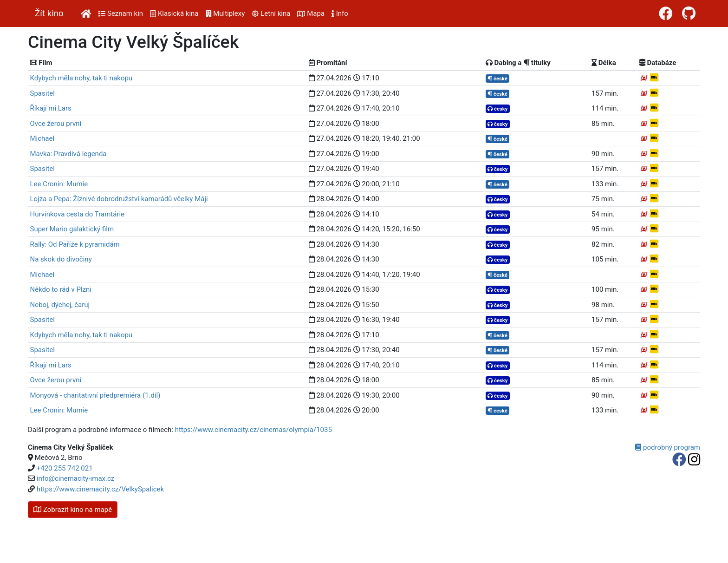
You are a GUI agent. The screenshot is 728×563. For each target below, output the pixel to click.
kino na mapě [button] (73, 510)
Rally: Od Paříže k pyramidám (75, 244)
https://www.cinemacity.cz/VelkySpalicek (100, 489)
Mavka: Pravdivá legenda (68, 154)
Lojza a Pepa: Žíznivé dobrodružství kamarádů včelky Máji (119, 199)
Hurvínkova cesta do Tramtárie (78, 214)
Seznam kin (121, 13)
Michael (42, 138)
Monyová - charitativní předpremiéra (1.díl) (95, 395)
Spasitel (42, 93)
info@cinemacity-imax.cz (76, 478)
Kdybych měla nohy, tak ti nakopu (81, 78)
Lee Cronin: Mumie (59, 184)
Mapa (311, 13)
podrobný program (668, 447)
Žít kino (49, 13)
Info (340, 13)
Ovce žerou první (56, 124)
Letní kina (271, 13)
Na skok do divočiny (61, 259)
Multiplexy (225, 13)
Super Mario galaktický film (72, 229)
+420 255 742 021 (65, 468)
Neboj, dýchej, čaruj (60, 305)
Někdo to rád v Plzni (61, 289)
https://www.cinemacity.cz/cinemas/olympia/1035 (253, 430)
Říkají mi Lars (51, 108)
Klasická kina (174, 13)
